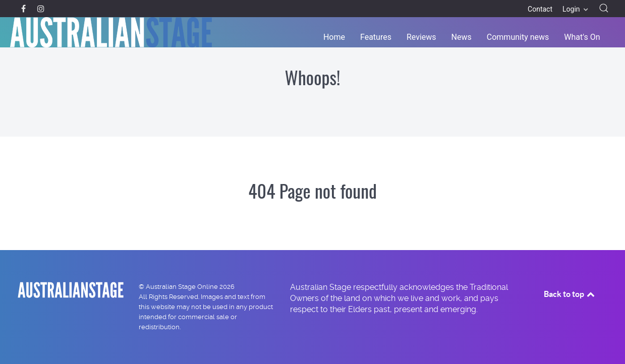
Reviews (421, 37)
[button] (604, 8)
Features (376, 37)
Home (334, 37)
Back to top (570, 294)
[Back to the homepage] (111, 32)
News (462, 37)
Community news (518, 37)
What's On (582, 37)
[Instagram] (41, 9)
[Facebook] (24, 9)
